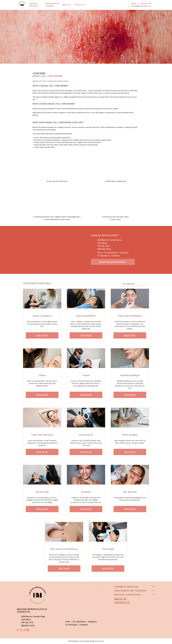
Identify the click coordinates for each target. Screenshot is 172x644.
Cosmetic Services (33, 5)
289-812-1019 (146, 4)
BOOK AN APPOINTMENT (113, 262)
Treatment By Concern (52, 5)
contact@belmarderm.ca (141, 6)
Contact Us (80, 5)
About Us (67, 5)
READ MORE (42, 335)
